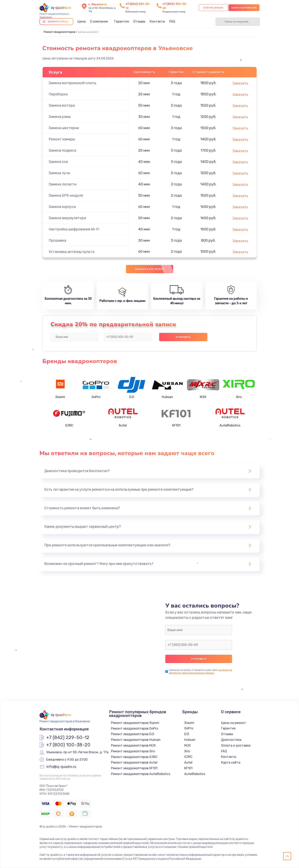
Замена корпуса (62, 207)
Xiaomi (189, 723)
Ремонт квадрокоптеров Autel (134, 762)
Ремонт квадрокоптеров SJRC (134, 757)
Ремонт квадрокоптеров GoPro (135, 728)
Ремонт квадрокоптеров (59, 32)
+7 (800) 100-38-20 (68, 745)
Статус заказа (213, 8)
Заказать (240, 83)
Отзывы (139, 21)
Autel (188, 762)
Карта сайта (231, 762)
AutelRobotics (195, 774)
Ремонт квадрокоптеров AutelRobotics (141, 774)
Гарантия (122, 21)
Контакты (157, 21)
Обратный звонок (244, 8)
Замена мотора (62, 105)
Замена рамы (60, 117)
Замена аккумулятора (67, 218)
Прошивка (57, 240)
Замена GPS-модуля (66, 195)
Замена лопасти (63, 184)
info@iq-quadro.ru (61, 767)
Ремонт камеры (62, 139)
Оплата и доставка (236, 745)
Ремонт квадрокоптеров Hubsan (136, 740)
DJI (187, 734)
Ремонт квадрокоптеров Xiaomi (135, 723)
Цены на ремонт (234, 723)
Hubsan (190, 740)
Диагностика (231, 740)
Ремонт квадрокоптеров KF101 (134, 768)
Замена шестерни (64, 128)
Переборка (58, 94)
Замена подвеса (62, 150)
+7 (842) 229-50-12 (68, 738)
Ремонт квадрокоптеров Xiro (133, 751)
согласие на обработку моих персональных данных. (200, 671)
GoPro (189, 728)
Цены (82, 21)
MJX (187, 745)
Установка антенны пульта (71, 252)
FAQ (172, 21)
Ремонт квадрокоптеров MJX (133, 745)
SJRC (188, 757)
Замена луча (59, 173)
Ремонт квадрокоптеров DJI (133, 734)
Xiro (187, 751)
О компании (99, 21)
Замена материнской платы (72, 83)
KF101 (188, 768)
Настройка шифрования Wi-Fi (74, 229)
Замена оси (58, 162)
